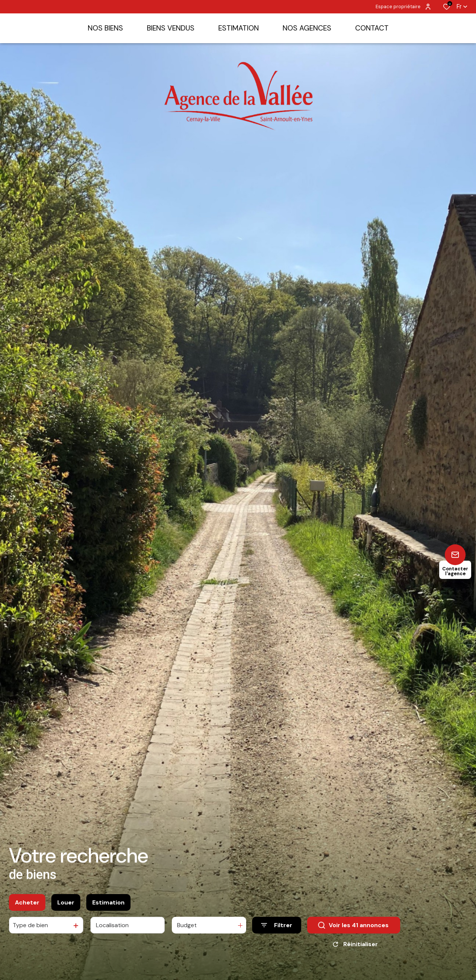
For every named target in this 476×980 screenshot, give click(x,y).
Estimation (108, 902)
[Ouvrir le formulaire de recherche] (277, 925)
